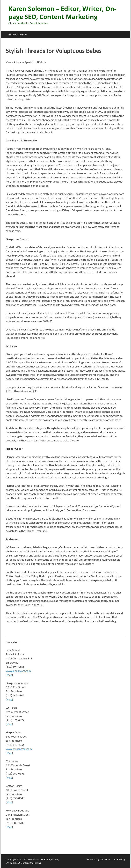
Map (9, 675)
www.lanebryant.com (18, 671)
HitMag (121, 859)
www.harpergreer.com (19, 749)
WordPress (106, 859)
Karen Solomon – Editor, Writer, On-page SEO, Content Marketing (62, 13)
